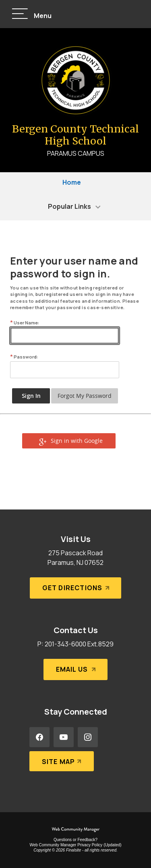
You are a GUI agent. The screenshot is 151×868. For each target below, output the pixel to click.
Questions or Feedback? (75, 840)
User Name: (25, 323)
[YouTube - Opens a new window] (64, 737)
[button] (32, 14)
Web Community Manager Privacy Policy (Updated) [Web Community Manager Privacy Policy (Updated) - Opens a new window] (75, 845)
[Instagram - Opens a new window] (88, 737)
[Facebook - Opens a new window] (39, 737)
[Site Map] (62, 761)
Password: (24, 357)
